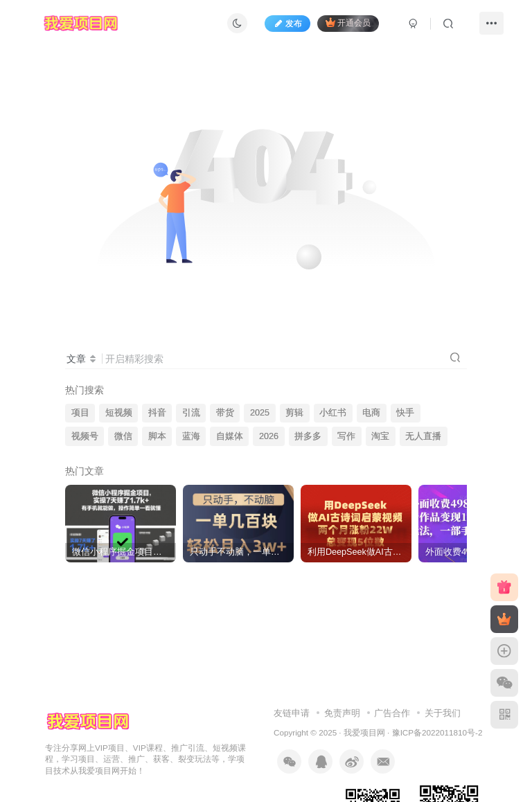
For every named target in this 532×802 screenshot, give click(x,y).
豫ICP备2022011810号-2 (437, 732)
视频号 (85, 436)
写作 (346, 436)
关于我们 (443, 713)
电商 (371, 413)
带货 (225, 413)
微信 (123, 436)
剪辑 (294, 413)
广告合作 (392, 713)
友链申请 (292, 713)
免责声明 (342, 713)
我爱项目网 (364, 732)
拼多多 (308, 436)
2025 (260, 413)
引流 (191, 413)
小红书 (333, 413)
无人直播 (423, 436)
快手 (405, 413)
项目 (80, 413)
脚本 (157, 436)
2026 (269, 436)
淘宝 (380, 436)
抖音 (157, 413)
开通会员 (348, 23)
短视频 (119, 413)
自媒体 (230, 436)
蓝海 (191, 436)
